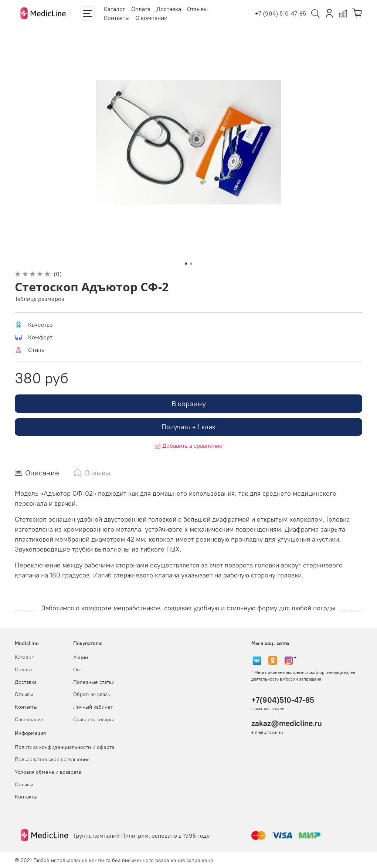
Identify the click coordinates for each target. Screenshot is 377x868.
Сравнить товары (94, 719)
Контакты (117, 18)
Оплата (141, 9)
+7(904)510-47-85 (283, 700)
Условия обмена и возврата (48, 772)
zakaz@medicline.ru (287, 723)
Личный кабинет (93, 707)
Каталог (115, 9)
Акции (81, 657)
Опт (78, 669)
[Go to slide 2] (191, 264)
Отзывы (197, 9)
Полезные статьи (94, 682)
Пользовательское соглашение (52, 759)
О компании (151, 18)
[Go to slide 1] (186, 264)
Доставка (169, 9)
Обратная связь (92, 694)
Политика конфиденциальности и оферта (64, 747)
